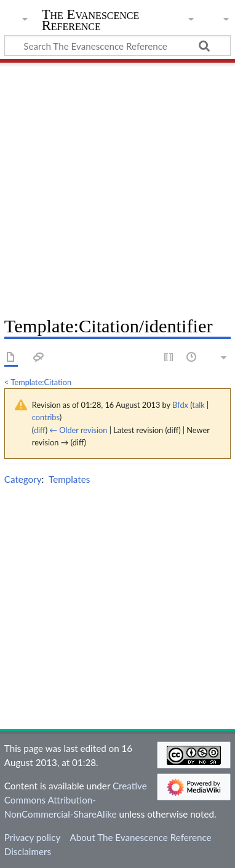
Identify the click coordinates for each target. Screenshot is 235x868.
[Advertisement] (117, 185)
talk (198, 405)
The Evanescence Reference (91, 21)
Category (23, 479)
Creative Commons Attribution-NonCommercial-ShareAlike (76, 800)
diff (40, 430)
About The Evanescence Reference (140, 837)
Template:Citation (42, 382)
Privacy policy (32, 837)
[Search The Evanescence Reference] (117, 45)
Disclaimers (28, 851)
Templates (69, 479)
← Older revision (78, 430)
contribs (46, 417)
